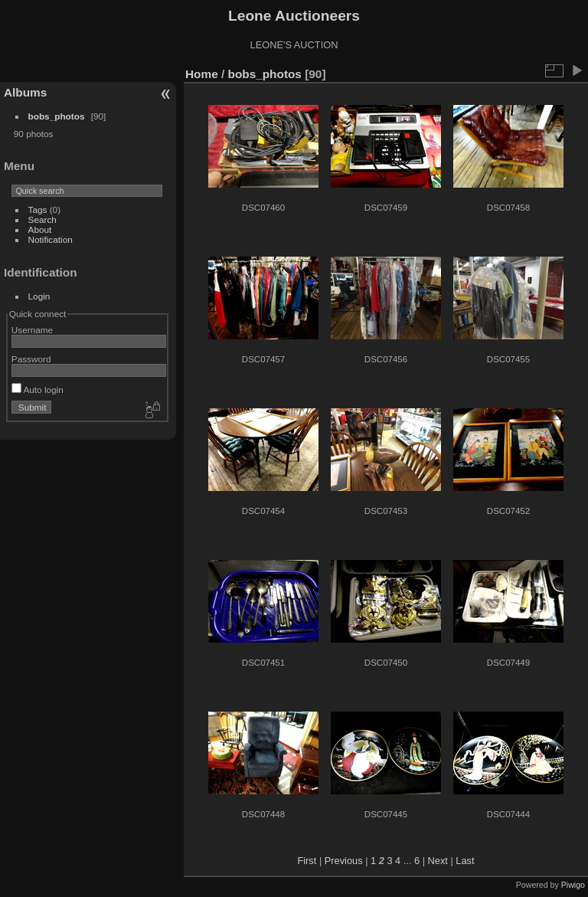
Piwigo (573, 885)
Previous (344, 861)
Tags (38, 210)
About (40, 229)
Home (202, 74)
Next (438, 861)
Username (32, 330)
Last (465, 861)
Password (31, 359)
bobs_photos (57, 116)
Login (39, 296)
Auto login (38, 390)
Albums (25, 92)
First (307, 861)
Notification (51, 239)
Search (42, 219)
